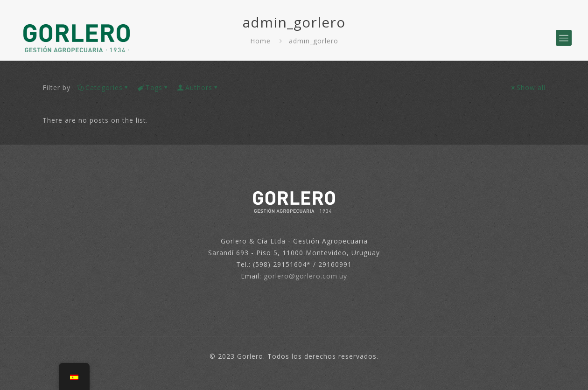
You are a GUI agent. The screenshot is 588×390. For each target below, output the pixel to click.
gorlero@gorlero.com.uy (305, 276)
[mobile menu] (564, 38)
